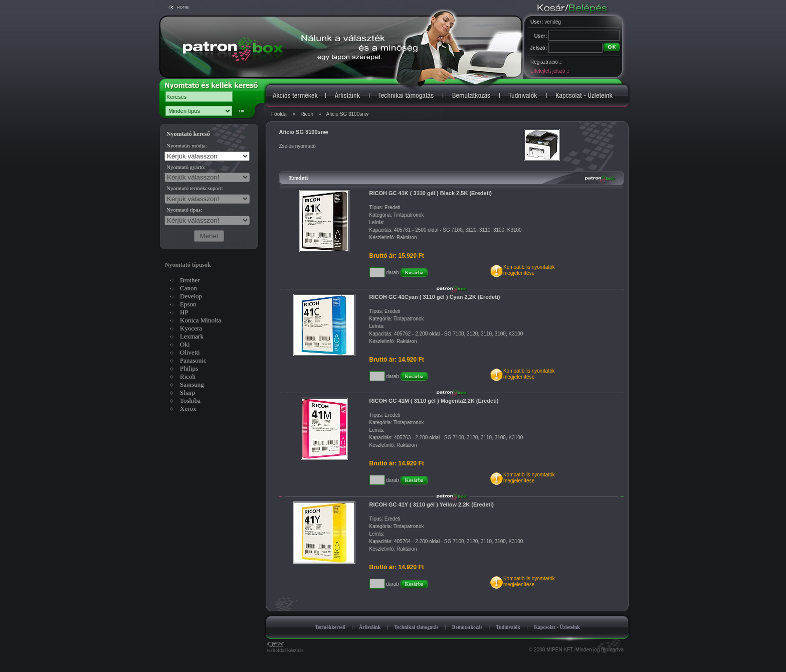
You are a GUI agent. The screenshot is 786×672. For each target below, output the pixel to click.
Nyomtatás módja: (187, 145)
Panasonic (193, 360)
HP (184, 312)
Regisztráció (546, 62)
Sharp (187, 392)
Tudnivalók (508, 627)
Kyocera (191, 328)
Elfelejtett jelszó (549, 71)
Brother (190, 280)
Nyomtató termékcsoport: (195, 188)
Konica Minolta (201, 320)
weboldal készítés (285, 648)
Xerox (188, 408)
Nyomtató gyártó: (186, 167)
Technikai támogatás (416, 627)
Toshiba (190, 400)
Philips (189, 368)
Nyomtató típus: (184, 210)
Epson (188, 304)
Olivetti (190, 352)
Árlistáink (370, 627)
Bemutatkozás (467, 627)
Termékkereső (330, 627)
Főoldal (279, 114)
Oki (185, 344)
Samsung (192, 384)
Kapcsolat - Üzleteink (557, 627)
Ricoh (307, 114)
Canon (188, 288)
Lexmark (192, 336)
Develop (191, 296)
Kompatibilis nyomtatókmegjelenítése (529, 270)
